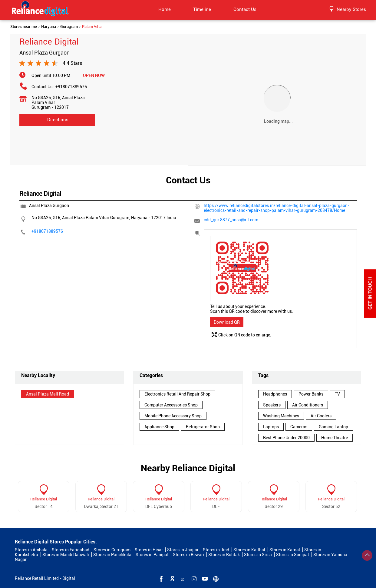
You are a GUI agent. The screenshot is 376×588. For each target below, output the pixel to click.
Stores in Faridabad (71, 550)
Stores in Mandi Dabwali (66, 555)
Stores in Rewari (188, 555)
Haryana (49, 27)
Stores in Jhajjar (183, 550)
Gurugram (69, 27)
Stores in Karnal (285, 550)
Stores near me (24, 27)
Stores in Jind (216, 550)
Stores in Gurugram (112, 550)
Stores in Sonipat (293, 555)
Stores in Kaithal (249, 550)
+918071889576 (71, 87)
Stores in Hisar (149, 550)
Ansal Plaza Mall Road (48, 394)
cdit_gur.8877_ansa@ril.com (231, 220)
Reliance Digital (44, 499)
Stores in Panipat (152, 555)
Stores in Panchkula (112, 555)
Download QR (227, 322)
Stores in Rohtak (224, 555)
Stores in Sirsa (258, 555)
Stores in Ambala (31, 550)
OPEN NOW (94, 75)
